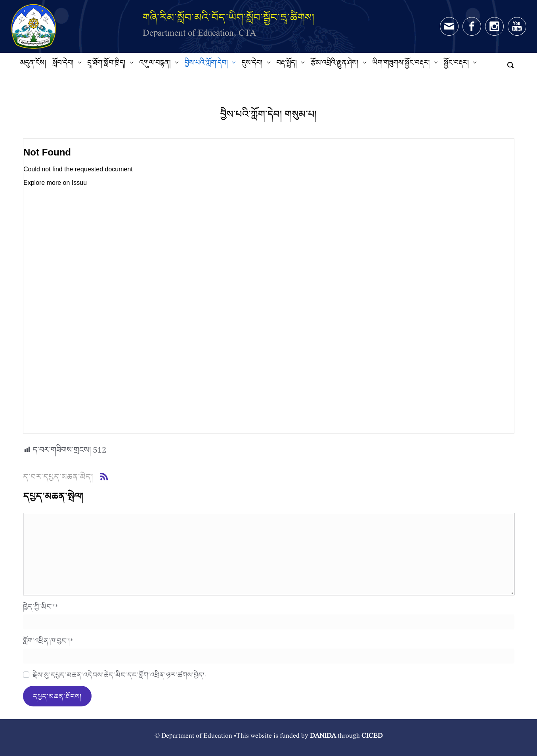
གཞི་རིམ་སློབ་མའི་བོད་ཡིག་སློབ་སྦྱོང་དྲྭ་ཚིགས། (229, 17)
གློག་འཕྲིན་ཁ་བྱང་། (48, 641)
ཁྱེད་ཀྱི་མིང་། (41, 606)
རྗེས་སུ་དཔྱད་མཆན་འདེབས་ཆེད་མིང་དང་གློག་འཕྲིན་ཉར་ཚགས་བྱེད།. (119, 675)
